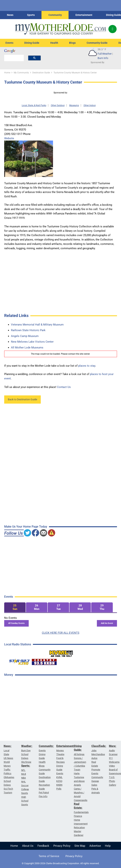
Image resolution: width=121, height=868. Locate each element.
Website (9, 138)
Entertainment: (65, 746)
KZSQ (59, 781)
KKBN (59, 785)
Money (7, 766)
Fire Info (43, 796)
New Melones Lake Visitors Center (32, 342)
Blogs (72, 43)
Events (9, 43)
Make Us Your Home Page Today (26, 527)
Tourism (8, 793)
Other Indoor (90, 105)
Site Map (80, 846)
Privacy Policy (62, 846)
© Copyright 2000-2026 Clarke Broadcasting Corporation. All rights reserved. (60, 863)
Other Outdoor (58, 105)
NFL (23, 770)
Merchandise (98, 754)
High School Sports (25, 801)
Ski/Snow (26, 762)
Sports (31, 15)
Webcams (114, 762)
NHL (23, 782)
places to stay (87, 366)
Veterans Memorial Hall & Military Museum (37, 325)
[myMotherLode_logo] (60, 29)
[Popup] (113, 29)
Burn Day (26, 750)
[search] (14, 58)
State (6, 754)
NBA (23, 778)
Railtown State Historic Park (28, 330)
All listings (79, 754)
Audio (112, 750)
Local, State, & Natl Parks (34, 105)
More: (113, 746)
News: (8, 746)
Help (108, 846)
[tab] (15, 607)
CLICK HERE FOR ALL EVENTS (61, 633)
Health (54, 43)
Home (14, 846)
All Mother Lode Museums (27, 348)
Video (112, 766)
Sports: (26, 766)
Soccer (25, 785)
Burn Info (103, 58)
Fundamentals (81, 812)
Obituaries (9, 777)
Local (6, 750)
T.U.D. (112, 777)
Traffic (7, 770)
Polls (59, 789)
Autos (94, 758)
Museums (74, 105)
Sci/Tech (8, 789)
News (10, 15)
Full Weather (105, 54)
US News (8, 758)
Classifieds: (99, 746)
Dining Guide (114, 15)
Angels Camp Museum (25, 336)
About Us (28, 846)
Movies (60, 750)
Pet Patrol (44, 793)
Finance (78, 816)
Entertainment (84, 15)
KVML (59, 777)
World (7, 762)
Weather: (27, 746)
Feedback (43, 846)
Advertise (95, 846)
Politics (7, 773)
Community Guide (97, 43)
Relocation (79, 827)
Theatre (60, 754)
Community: (46, 746)
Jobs (94, 750)
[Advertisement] (32, 737)
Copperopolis (81, 800)
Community (55, 15)
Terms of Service (49, 856)
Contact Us (64, 387)
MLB (24, 774)
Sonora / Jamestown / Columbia (80, 762)
